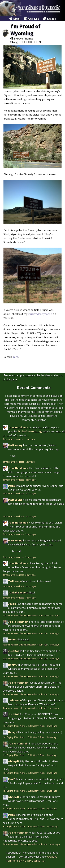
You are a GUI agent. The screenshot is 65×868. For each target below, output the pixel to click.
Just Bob (14, 651)
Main (14, 19)
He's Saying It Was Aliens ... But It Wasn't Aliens (24, 726)
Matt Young (15, 445)
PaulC (12, 486)
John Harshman (18, 427)
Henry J (13, 639)
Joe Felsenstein (18, 622)
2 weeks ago (53, 826)
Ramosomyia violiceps (13, 439)
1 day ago (30, 439)
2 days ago (31, 480)
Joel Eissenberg (18, 592)
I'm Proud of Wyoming (25, 30)
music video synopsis (40, 314)
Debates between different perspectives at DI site (25, 615)
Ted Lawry (14, 581)
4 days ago (31, 586)
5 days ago (31, 598)
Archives (31, 19)
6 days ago (53, 615)
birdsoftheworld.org (30, 431)
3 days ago (31, 534)
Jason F (13, 604)
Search (49, 19)
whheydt (14, 761)
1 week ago (54, 633)
